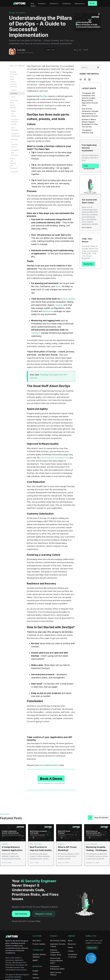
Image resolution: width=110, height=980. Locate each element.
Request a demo (44, 914)
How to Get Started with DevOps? (13, 163)
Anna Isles (21, 50)
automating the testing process (54, 458)
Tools (13, 97)
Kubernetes (48, 311)
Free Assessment (89, 166)
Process (14, 93)
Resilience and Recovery (15, 153)
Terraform (36, 333)
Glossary (36, 978)
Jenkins (72, 299)
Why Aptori (33, 5)
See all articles (101, 818)
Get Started (21, 914)
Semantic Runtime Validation (39, 956)
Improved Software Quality (15, 122)
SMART (35, 960)
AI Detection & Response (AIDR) (57, 968)
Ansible (59, 305)
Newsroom (72, 944)
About (70, 941)
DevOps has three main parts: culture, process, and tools (14, 79)
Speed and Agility (14, 113)
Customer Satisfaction (16, 135)
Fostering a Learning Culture (15, 143)
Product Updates (39, 944)
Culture (14, 90)
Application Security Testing (58, 945)
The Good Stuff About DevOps (14, 104)
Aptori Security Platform (56, 974)
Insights (21, 12)
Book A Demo (92, 4)
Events (70, 947)
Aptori (64, 299)
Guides (35, 974)
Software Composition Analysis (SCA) (56, 952)
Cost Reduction (15, 129)
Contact (71, 951)
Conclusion (14, 172)
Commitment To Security (72, 956)
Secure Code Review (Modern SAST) (57, 961)
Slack (58, 286)
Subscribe (88, 264)
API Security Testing (58, 941)
